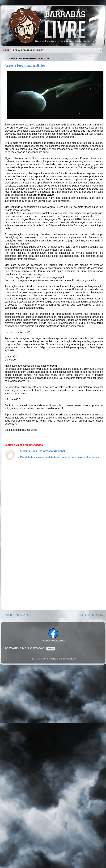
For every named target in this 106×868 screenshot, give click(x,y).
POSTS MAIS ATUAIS (17, 615)
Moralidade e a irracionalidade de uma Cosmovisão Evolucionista (60, 457)
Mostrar (51, 649)
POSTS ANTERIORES (91, 615)
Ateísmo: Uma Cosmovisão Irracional (42, 451)
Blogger (71, 659)
